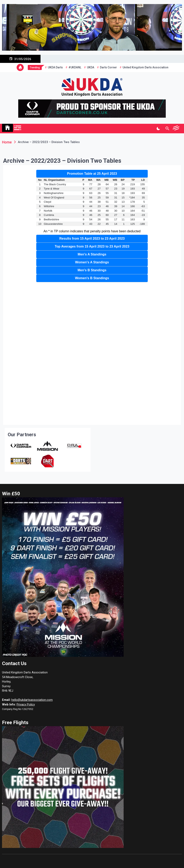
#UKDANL (75, 67)
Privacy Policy (26, 704)
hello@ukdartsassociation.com (32, 700)
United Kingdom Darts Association (145, 67)
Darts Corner (108, 67)
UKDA (91, 67)
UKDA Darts (55, 67)
